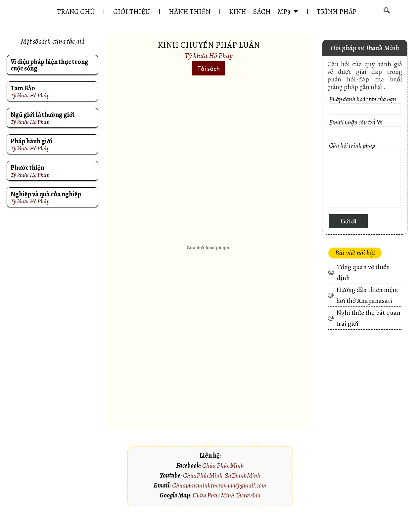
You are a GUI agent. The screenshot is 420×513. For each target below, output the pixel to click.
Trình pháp (337, 12)
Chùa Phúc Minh (223, 466)
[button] (209, 68)
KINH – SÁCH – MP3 (264, 12)
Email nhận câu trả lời (365, 130)
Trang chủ (75, 12)
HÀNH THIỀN (190, 12)
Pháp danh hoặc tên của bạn (365, 106)
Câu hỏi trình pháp (365, 176)
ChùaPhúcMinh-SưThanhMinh (222, 475)
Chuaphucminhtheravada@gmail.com (219, 485)
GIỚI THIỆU (132, 12)
